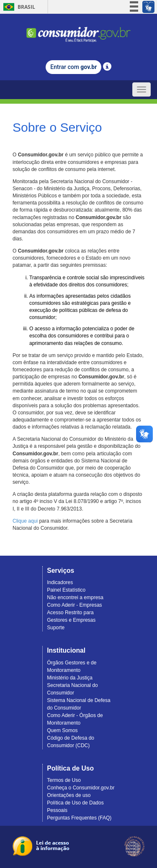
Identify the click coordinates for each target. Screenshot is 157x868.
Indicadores (60, 582)
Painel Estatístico (66, 590)
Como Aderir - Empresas (74, 605)
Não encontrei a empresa (75, 597)
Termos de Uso (64, 780)
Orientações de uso (69, 795)
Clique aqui (25, 521)
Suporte (56, 628)
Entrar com (73, 67)
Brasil (18, 7)
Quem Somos (62, 730)
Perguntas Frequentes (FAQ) (79, 818)
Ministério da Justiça (70, 678)
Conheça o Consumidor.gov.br (81, 788)
